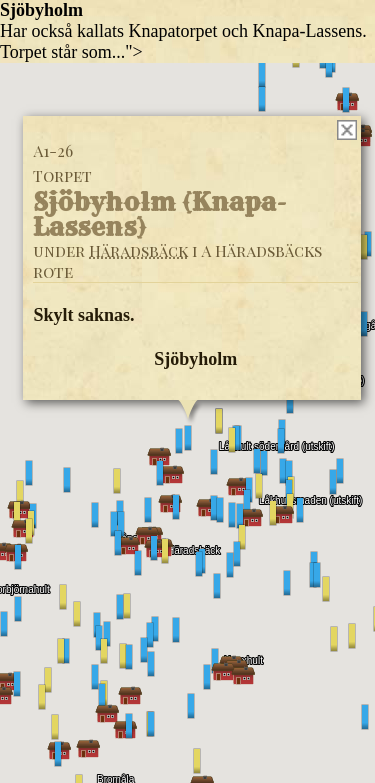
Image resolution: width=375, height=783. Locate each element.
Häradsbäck (138, 249)
